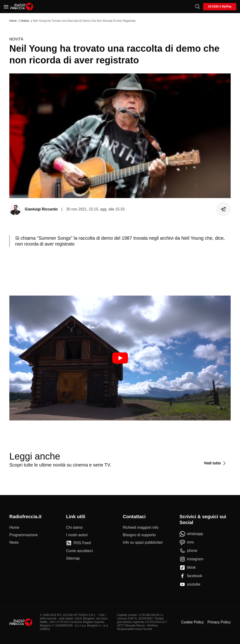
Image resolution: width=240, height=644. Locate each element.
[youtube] (190, 584)
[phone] (189, 551)
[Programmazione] (24, 535)
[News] (14, 543)
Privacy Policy (219, 622)
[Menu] (6, 7)
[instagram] (191, 559)
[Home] (22, 7)
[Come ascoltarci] (79, 551)
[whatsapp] (191, 534)
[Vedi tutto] (215, 463)
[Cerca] (198, 7)
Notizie (25, 21)
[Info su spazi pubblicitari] (143, 543)
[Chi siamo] (74, 528)
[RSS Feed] (78, 543)
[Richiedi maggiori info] (141, 528)
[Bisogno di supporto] (139, 535)
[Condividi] (223, 209)
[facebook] (191, 576)
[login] (220, 7)
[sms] (187, 542)
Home (13, 21)
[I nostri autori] (77, 535)
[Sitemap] (73, 558)
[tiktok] (188, 568)
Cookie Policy (192, 622)
